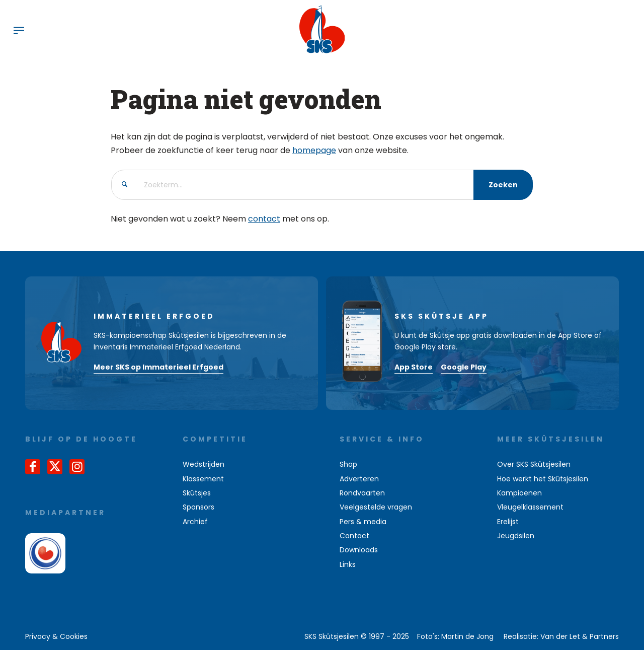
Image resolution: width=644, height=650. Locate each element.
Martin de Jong (467, 636)
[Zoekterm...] (322, 185)
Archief (195, 522)
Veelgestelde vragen (376, 507)
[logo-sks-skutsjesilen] (322, 30)
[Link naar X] (55, 467)
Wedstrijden (204, 464)
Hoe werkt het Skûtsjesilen (543, 479)
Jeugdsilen (516, 536)
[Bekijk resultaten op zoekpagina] (503, 185)
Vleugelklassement (530, 507)
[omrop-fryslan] (45, 553)
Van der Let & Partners (580, 636)
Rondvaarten (362, 493)
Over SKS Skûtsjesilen (534, 464)
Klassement (203, 479)
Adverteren (359, 479)
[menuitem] (19, 30)
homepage (314, 150)
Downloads (359, 550)
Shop (348, 464)
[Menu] (19, 30)
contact (264, 219)
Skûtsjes (197, 493)
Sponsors (198, 507)
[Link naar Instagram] (77, 467)
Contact (354, 536)
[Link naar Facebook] (33, 467)
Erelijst (508, 522)
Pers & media (363, 522)
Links (348, 564)
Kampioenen (519, 493)
